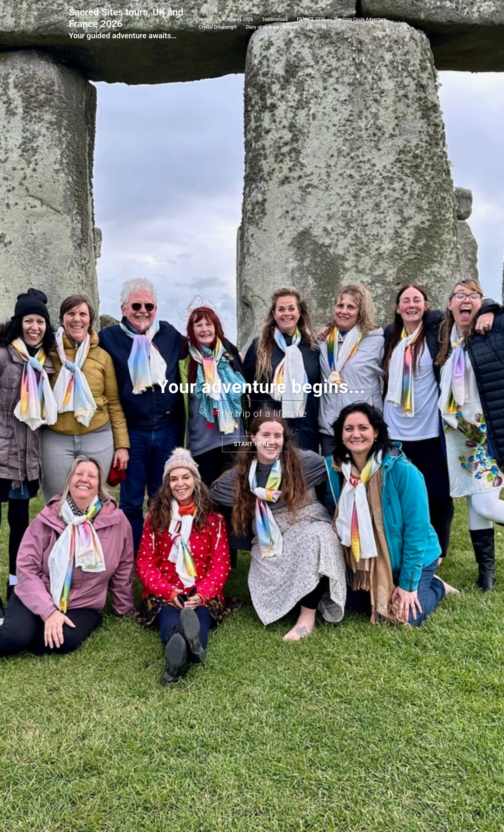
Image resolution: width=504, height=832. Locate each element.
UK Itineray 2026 (236, 19)
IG (324, 27)
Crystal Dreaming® (218, 27)
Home (205, 19)
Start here (252, 444)
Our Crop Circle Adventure (360, 19)
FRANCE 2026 (311, 19)
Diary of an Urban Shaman (272, 27)
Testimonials (275, 19)
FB (310, 27)
